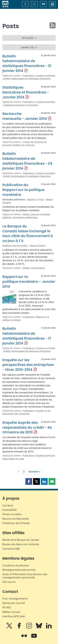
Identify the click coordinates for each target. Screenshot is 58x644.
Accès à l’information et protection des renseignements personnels (25, 576)
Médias (26, 214)
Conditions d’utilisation (16, 565)
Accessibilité (9, 510)
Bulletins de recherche (24, 145)
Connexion (11, 549)
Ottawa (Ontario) (37, 246)
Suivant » (34, 472)
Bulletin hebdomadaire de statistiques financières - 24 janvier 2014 (27, 161)
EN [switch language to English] (43, 4)
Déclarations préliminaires (25, 217)
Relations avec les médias (15, 246)
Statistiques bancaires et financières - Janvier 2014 (26, 92)
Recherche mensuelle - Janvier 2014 (25, 116)
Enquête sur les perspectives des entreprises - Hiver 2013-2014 (28, 365)
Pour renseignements (15, 599)
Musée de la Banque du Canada (21, 540)
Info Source (9, 582)
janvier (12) (29, 47)
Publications (29, 76)
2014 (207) (29, 38)
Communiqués (38, 268)
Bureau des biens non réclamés (21, 544)
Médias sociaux (11, 612)
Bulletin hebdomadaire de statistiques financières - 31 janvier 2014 (27, 64)
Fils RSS (7, 607)
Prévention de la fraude (16, 523)
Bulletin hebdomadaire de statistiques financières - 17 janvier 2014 (27, 336)
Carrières (8, 505)
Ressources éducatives (16, 519)
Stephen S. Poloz (35, 200)
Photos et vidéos (12, 514)
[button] (29, 481)
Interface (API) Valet (14, 616)
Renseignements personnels (19, 570)
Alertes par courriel (14, 603)
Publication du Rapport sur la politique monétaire (23, 190)
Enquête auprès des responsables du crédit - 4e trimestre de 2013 (27, 428)
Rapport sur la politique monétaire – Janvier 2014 (29, 282)
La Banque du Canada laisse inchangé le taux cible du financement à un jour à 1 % (28, 234)
